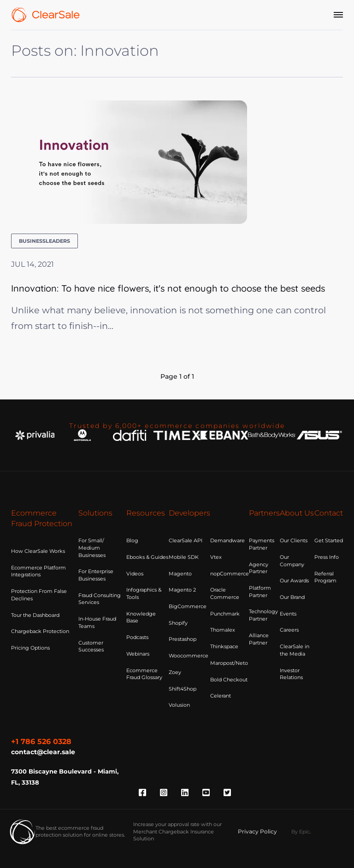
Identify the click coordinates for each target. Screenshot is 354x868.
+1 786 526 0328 (41, 742)
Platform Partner (260, 592)
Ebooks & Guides (147, 557)
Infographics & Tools (144, 593)
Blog (132, 540)
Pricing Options (30, 648)
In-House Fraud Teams (97, 622)
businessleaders (44, 241)
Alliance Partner (259, 639)
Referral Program (325, 577)
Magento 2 (182, 590)
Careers (289, 630)
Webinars (138, 654)
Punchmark (225, 614)
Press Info (327, 557)
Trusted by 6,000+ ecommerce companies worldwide (177, 426)
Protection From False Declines (39, 595)
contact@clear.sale (43, 752)
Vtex (216, 557)
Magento (180, 574)
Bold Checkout (229, 680)
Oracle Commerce (225, 593)
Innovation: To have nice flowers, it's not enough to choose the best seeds (168, 288)
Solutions (95, 513)
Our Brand (292, 597)
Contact (329, 513)
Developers (189, 513)
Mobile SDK (184, 557)
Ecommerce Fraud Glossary (144, 674)
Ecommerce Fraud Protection (42, 518)
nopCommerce (230, 574)
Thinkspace (224, 646)
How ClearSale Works (38, 551)
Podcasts (137, 637)
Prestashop (183, 639)
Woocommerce (189, 656)
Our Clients (294, 540)
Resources (146, 513)
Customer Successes (91, 646)
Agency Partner (259, 568)
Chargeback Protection (40, 631)
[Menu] (338, 15)
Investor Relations (291, 674)
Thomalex (223, 630)
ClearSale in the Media (295, 650)
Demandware (227, 540)
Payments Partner (262, 544)
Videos (135, 574)
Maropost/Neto (229, 663)
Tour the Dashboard (35, 615)
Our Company (292, 561)
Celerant (221, 696)
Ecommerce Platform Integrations (38, 571)
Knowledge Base (141, 617)
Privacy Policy (257, 831)
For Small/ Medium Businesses (92, 548)
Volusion (179, 705)
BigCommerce (188, 606)
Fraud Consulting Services (100, 599)
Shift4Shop (183, 689)
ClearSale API (186, 540)
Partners (264, 513)
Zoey (175, 672)
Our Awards (294, 581)
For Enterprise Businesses (96, 575)
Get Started (329, 540)
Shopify (178, 623)
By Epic (301, 832)
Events (288, 614)
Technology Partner (263, 615)
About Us (297, 513)
